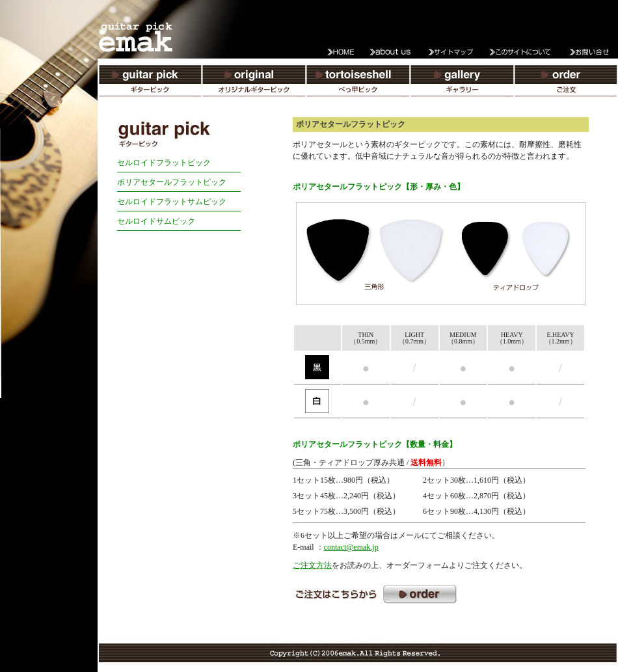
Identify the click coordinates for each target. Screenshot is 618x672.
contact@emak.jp (351, 547)
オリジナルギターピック (254, 85)
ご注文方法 (312, 565)
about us (390, 52)
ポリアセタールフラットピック (172, 182)
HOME (325, 52)
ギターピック (150, 85)
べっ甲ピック (358, 85)
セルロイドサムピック (156, 221)
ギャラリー (462, 85)
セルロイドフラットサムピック (172, 202)
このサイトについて (520, 52)
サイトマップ (455, 52)
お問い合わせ (585, 52)
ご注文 (566, 85)
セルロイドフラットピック (164, 163)
